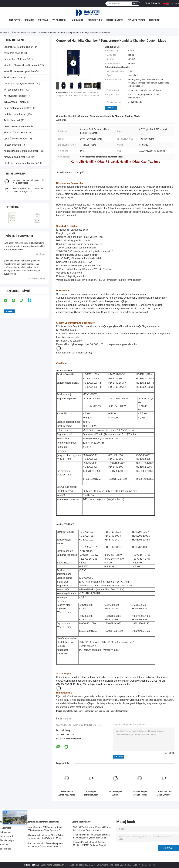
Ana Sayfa (14, 20)
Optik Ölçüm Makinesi (15, 139)
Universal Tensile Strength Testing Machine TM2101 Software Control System (89, 844)
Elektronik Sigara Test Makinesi (20, 163)
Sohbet (110, 108)
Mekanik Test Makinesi (16, 133)
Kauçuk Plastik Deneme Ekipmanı (21, 151)
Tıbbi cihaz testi (12, 120)
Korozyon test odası (14, 96)
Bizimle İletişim (136, 20)
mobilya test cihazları (15, 114)
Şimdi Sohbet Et (153, 3)
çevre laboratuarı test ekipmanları (94, 711)
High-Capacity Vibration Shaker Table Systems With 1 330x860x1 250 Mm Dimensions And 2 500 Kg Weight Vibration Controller (46, 837)
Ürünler (29, 20)
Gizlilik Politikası (32, 865)
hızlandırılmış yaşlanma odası (19, 84)
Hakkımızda (77, 20)
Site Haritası (6, 849)
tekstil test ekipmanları (16, 126)
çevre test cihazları (119, 711)
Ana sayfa (5, 33)
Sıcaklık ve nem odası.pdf (70, 172)
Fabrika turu (95, 20)
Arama (136, 4)
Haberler (154, 20)
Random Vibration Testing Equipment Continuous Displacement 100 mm (46, 845)
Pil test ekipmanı (13, 145)
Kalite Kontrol (115, 20)
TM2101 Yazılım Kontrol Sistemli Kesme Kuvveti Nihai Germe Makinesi (92, 829)
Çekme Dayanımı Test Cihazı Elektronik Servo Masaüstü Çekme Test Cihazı (91, 836)
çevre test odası (28, 33)
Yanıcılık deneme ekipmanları (19, 71)
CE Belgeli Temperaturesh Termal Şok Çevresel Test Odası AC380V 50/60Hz (91, 793)
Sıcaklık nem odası (14, 77)
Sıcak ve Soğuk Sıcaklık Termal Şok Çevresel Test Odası (140, 793)
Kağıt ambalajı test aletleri (18, 108)
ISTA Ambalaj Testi (14, 102)
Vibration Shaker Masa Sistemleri (21, 65)
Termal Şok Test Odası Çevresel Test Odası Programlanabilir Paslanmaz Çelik (164, 793)
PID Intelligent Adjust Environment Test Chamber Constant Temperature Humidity (115, 793)
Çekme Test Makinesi (15, 59)
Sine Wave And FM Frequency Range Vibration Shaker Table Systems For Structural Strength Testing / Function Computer (46, 829)
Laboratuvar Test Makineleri (18, 47)
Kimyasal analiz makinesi (17, 157)
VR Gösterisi (59, 20)
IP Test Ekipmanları (14, 90)
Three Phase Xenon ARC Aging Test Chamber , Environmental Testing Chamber (67, 793)
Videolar (43, 20)
